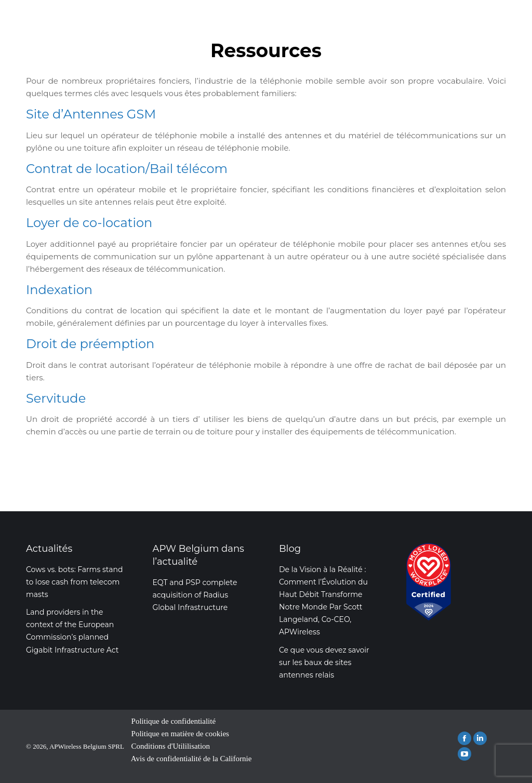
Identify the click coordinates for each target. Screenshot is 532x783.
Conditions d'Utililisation (171, 746)
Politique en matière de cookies (180, 734)
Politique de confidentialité (174, 721)
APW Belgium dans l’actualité (198, 555)
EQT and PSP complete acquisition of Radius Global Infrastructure (195, 595)
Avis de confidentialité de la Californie (191, 759)
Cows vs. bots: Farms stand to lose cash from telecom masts (74, 582)
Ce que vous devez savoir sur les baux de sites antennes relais (324, 662)
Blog (290, 549)
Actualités (49, 549)
